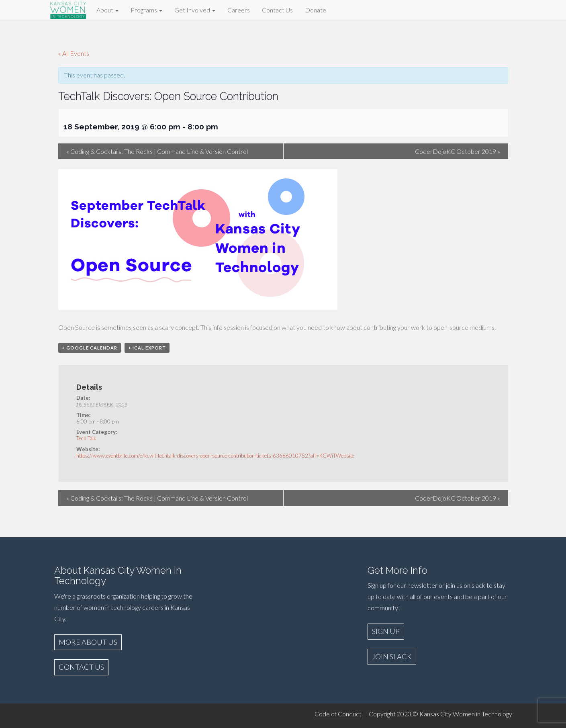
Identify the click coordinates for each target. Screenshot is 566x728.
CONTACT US (81, 667)
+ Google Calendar (90, 348)
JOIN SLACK (392, 656)
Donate (316, 10)
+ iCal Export (147, 348)
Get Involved (195, 10)
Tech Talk (86, 438)
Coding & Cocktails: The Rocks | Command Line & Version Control (157, 151)
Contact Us (277, 10)
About (107, 10)
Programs (146, 10)
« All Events (74, 53)
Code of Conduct (338, 714)
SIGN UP (386, 631)
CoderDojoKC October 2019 (458, 151)
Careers (239, 10)
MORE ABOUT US (88, 642)
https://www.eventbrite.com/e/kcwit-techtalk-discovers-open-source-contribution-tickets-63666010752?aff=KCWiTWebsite (215, 456)
